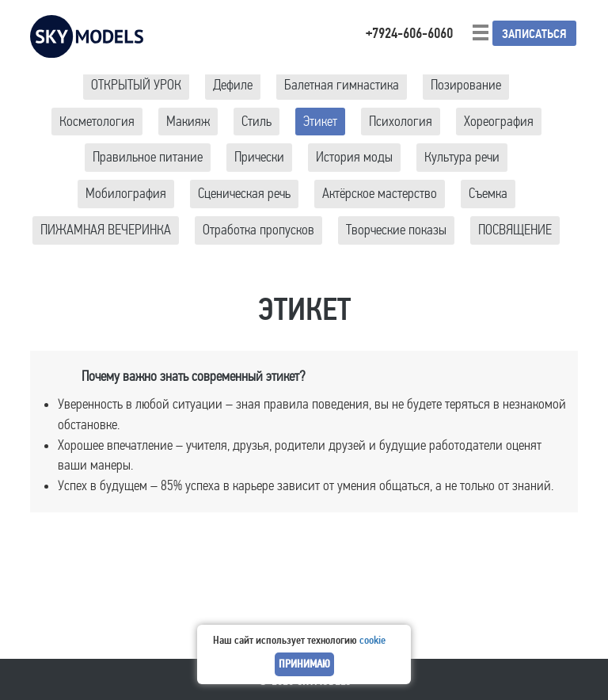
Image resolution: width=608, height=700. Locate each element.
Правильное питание (148, 157)
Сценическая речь (244, 194)
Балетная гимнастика (342, 85)
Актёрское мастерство (380, 194)
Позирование (466, 85)
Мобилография (126, 194)
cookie (372, 640)
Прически (259, 157)
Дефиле (233, 85)
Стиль (256, 122)
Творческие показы (396, 230)
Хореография (499, 122)
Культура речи (462, 157)
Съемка (488, 194)
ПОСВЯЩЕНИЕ (515, 230)
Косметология (97, 122)
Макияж (188, 122)
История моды (354, 157)
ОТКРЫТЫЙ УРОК (136, 85)
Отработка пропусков (258, 230)
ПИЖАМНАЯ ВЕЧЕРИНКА (106, 230)
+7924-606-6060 (409, 33)
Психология (401, 122)
